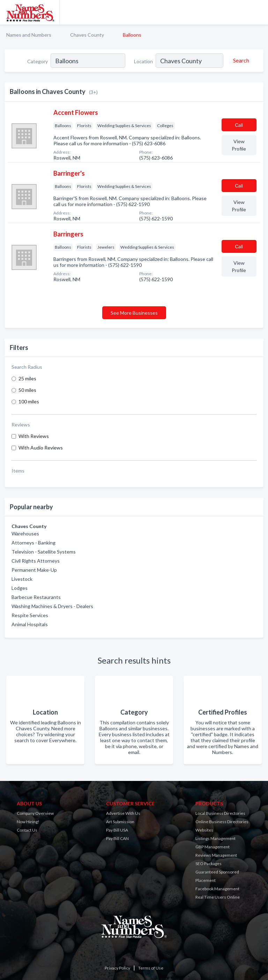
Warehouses (25, 533)
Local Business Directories (220, 813)
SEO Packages (209, 864)
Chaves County (87, 35)
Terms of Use (151, 968)
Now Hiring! (28, 822)
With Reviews (34, 436)
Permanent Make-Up (34, 570)
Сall (239, 125)
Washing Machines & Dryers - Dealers (52, 606)
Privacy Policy (117, 968)
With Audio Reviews (41, 448)
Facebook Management (217, 889)
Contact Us (27, 830)
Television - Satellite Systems (44, 552)
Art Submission (120, 822)
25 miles (27, 378)
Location (143, 61)
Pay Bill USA (117, 830)
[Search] (240, 60)
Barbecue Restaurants (36, 597)
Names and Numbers (29, 35)
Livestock (22, 579)
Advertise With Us (123, 813)
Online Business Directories (222, 822)
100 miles (29, 401)
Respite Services (30, 615)
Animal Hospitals (30, 624)
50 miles (27, 390)
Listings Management (215, 838)
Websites (204, 830)
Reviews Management (216, 855)
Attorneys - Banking (33, 543)
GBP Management (213, 847)
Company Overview (35, 813)
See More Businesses (134, 313)
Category (38, 61)
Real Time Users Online (218, 897)
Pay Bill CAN (117, 838)
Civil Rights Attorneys (36, 561)
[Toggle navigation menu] (259, 12)
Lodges (20, 588)
